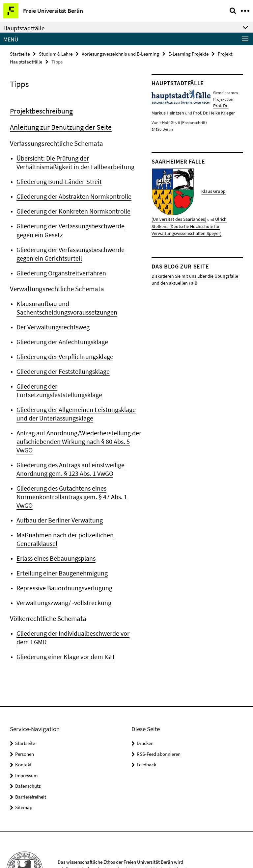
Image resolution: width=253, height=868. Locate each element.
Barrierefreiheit (31, 758)
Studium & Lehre (56, 53)
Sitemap (24, 768)
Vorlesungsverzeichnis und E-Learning (120, 53)
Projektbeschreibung (40, 110)
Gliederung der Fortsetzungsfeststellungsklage (77, 379)
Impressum (26, 736)
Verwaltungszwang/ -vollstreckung (62, 565)
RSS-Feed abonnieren (159, 715)
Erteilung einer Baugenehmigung (59, 536)
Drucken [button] (145, 704)
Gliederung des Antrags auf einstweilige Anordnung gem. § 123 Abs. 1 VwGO (68, 443)
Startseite (20, 53)
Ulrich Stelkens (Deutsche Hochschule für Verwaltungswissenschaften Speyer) (194, 223)
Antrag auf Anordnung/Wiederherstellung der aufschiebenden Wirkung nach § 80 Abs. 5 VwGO (79, 420)
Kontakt (23, 725)
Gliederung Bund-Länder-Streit (57, 179)
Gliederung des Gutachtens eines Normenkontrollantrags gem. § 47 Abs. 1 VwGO (77, 466)
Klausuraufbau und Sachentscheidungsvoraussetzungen (64, 303)
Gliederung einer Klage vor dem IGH (63, 618)
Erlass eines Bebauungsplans (54, 522)
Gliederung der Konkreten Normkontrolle (70, 208)
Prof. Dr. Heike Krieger (195, 111)
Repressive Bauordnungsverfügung (62, 550)
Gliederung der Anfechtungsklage (60, 336)
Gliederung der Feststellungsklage (61, 365)
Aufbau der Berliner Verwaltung (58, 484)
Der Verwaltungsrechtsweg (52, 321)
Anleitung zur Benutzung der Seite (58, 126)
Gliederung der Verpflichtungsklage (63, 350)
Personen (25, 715)
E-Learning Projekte (188, 53)
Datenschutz (28, 747)
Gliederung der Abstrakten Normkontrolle (71, 194)
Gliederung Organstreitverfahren (59, 268)
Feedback (146, 725)
